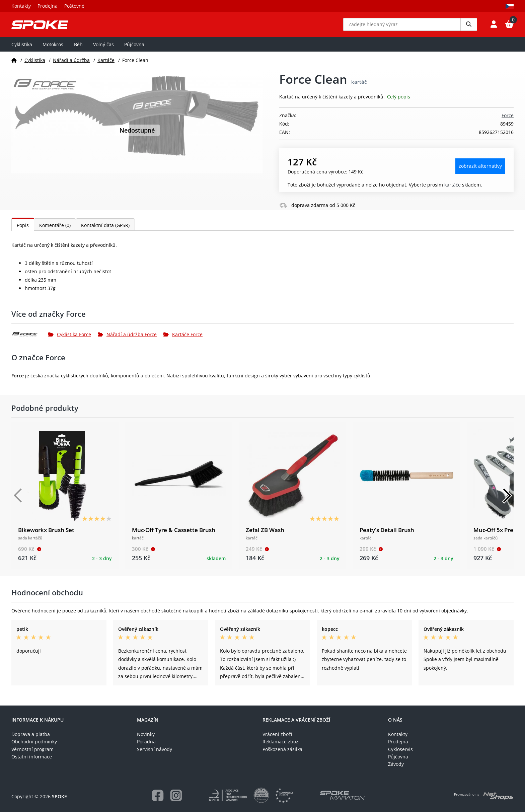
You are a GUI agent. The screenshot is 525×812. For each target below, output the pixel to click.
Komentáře (55, 230)
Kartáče (106, 65)
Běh (78, 49)
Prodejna (48, 6)
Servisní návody (155, 749)
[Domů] (14, 65)
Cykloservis (400, 749)
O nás (395, 720)
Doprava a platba (31, 734)
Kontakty (21, 6)
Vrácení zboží (277, 734)
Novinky (146, 734)
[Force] (30, 339)
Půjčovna (134, 49)
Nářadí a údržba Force (127, 339)
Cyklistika (22, 49)
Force (508, 120)
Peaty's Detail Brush (387, 535)
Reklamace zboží (281, 742)
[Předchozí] (18, 501)
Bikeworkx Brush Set (46, 535)
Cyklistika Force (70, 339)
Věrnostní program (32, 749)
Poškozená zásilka (282, 749)
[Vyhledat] (469, 27)
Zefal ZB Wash (265, 535)
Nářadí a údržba (71, 65)
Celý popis (399, 102)
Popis (23, 230)
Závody (396, 764)
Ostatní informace (32, 757)
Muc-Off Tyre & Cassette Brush (174, 535)
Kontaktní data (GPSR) (105, 230)
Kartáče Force (183, 339)
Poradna (146, 742)
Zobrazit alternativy (480, 171)
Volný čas (103, 49)
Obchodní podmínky (34, 742)
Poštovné (74, 6)
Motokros (53, 49)
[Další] (507, 501)
